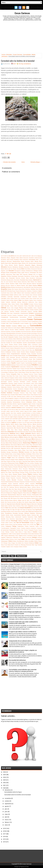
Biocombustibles (38, 287)
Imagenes (11, 398)
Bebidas (35, 286)
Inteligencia (32, 406)
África (41, 261)
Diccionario (39, 337)
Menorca (16, 435)
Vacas (17, 536)
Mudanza (15, 443)
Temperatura (32, 521)
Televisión (26, 521)
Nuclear (3, 454)
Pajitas (17, 460)
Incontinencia (17, 400)
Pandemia (36, 460)
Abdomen (40, 256)
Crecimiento (25, 322)
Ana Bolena (28, 269)
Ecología (4, 346)
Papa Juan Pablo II (17, 461)
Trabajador (8, 526)
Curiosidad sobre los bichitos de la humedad (18, 61)
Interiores (8, 408)
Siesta (38, 508)
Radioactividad (23, 487)
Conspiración (5, 317)
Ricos (2, 498)
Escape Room (32, 359)
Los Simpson (8, 422)
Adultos (23, 261)
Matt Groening (29, 432)
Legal (11, 417)
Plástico (30, 474)
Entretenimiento (33, 357)
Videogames (39, 539)
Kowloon (28, 413)
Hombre (3, 393)
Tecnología (14, 521)
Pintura (17, 472)
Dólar (2, 345)
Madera (3, 424)
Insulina (21, 406)
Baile (29, 282)
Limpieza (27, 419)
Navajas (40, 447)
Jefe (41, 410)
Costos (8, 322)
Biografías (4, 289)
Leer (8, 417)
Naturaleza (34, 446)
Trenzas (26, 530)
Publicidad (27, 485)
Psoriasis (22, 485)
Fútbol (32, 376)
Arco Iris (36, 274)
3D (35, 256)
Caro (41, 299)
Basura (3, 286)
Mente (24, 435)
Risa (18, 498)
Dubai (29, 345)
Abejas (9, 258)
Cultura (20, 326)
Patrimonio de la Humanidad (31, 465)
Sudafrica (25, 517)
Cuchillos (35, 323)
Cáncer (29, 297)
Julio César (13, 413)
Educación (17, 348)
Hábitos (35, 385)
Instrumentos (15, 406)
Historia (17, 391)
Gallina (17, 378)
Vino (23, 543)
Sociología (21, 513)
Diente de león (4, 339)
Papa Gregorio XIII (8, 461)
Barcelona (29, 284)
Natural (29, 447)
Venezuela (29, 537)
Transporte (13, 528)
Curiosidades (27, 55)
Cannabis (4, 298)
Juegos (34, 411)
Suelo (36, 517)
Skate (33, 511)
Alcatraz (11, 265)
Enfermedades (33, 355)
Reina (25, 493)
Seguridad (24, 504)
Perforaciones (8, 469)
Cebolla (40, 302)
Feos (2, 371)
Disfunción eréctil (34, 341)
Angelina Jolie (5, 271)
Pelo (28, 467)
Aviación (11, 282)
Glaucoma (11, 383)
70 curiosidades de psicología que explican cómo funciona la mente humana (25, 603)
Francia (26, 374)
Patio (22, 465)
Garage (38, 378)
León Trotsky (30, 417)
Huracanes (4, 397)
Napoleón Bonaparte (6, 447)
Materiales (11, 432)
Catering (19, 302)
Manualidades (28, 426)
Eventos (3, 367)
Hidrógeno (26, 389)
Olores (6, 456)
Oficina (34, 454)
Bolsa (24, 289)
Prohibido (27, 482)
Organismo (32, 456)
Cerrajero (31, 304)
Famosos (4, 369)
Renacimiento (4, 495)
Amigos (15, 269)
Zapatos (8, 547)
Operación (10, 456)
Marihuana (35, 428)
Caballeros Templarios (32, 291)
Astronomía (4, 280)
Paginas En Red (24, 867)
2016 (18, 256)
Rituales (22, 498)
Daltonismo (10, 328)
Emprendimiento (16, 354)
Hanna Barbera (16, 387)
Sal (25, 500)
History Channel (30, 391)
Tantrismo (8, 521)
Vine (17, 543)
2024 (4, 777)
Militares (3, 439)
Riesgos (6, 498)
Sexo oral (17, 508)
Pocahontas (14, 476)
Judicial (22, 411)
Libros (23, 419)
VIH (2, 543)
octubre (7, 801)
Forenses (3, 374)
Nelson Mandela (31, 448)
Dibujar (21, 337)
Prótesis (27, 484)
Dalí (6, 328)
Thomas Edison (9, 525)
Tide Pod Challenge (17, 525)
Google (15, 383)
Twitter (10, 534)
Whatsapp (23, 545)
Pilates (10, 473)
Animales (9, 55)
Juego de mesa (28, 411)
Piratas (27, 473)
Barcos (34, 284)
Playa (40, 474)
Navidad (3, 448)
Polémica (19, 476)
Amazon (21, 267)
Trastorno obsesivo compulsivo (28, 528)
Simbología (4, 511)
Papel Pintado (39, 461)
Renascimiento (12, 495)
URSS (2, 536)
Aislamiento (39, 263)
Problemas (34, 480)
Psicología (39, 484)
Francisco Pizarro (33, 374)
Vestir (16, 539)
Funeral (24, 376)
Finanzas (31, 371)
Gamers (21, 378)
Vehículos (16, 537)
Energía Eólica (9, 356)
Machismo (39, 422)
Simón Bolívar (18, 511)
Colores (17, 311)
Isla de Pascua (11, 410)
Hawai (22, 387)
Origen (9, 458)
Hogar (40, 391)
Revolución (12, 496)
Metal (3, 437)
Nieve (16, 450)
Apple (18, 274)
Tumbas (12, 532)
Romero (37, 498)
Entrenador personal (15, 357)
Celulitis (17, 304)
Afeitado (36, 261)
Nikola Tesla (26, 450)
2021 (30, 256)
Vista (9, 545)
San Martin (19, 502)
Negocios (24, 448)
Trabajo (14, 526)
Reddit (21, 491)
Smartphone (8, 513)
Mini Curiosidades (11, 439)
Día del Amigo (35, 335)
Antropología (33, 273)
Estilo (22, 365)
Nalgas (40, 445)
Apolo (14, 274)
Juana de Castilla (15, 411)
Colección (6, 312)
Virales (36, 543)
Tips (38, 524)
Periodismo (15, 469)
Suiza (8, 519)
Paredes (17, 463)
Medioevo (34, 434)
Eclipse (40, 345)
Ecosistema (16, 346)
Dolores (6, 345)
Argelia (40, 274)
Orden (23, 456)
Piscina (31, 473)
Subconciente (18, 517)
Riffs (9, 498)
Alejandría (21, 265)
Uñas (41, 534)
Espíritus (35, 363)
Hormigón (40, 393)
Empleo (8, 354)
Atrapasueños (10, 280)
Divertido (8, 343)
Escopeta (17, 361)
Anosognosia (18, 271)
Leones (3, 419)
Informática (10, 404)
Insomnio (3, 406)
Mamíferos (39, 424)
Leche (41, 415)
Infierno (35, 402)
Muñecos (8, 445)
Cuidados (14, 326)
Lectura (3, 417)
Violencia (31, 543)
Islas (17, 409)
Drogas (25, 344)
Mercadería (30, 435)
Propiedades (4, 484)
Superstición (28, 519)
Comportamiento (24, 313)
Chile (15, 306)
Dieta (14, 339)
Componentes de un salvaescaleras (20, 641)
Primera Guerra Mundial (9, 480)
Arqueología (14, 276)
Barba (21, 284)
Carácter (23, 299)
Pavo (39, 465)
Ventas (3, 539)
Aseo (7, 278)
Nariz (13, 447)
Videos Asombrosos (18, 541)
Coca (9, 310)
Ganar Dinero (32, 378)
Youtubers (3, 547)
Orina (13, 458)
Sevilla (40, 506)
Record (3, 491)
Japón (31, 409)
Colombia (12, 312)
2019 (4, 828)
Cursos (3, 328)
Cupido (24, 326)
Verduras (12, 539)
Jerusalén (3, 411)
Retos (7, 496)
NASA (16, 447)
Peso (11, 471)
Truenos (40, 530)
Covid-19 (19, 322)
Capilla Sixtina (14, 299)
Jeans (38, 410)
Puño (5, 487)
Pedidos (6, 467)
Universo (37, 534)
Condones (20, 315)
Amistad (19, 269)
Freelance (3, 376)
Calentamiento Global (7, 295)
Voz (20, 545)
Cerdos (22, 304)
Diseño (19, 341)
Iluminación (39, 396)
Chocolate (31, 306)
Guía (24, 385)
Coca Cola (14, 310)
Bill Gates (31, 287)
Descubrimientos (11, 333)
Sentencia (19, 506)
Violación (26, 543)
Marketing (26, 430)
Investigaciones (30, 408)
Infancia (23, 402)
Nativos (24, 447)
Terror (7, 523)
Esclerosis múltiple (6, 361)
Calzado (27, 295)
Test (15, 523)
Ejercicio (13, 350)
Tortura (3, 526)
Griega (40, 383)
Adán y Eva (39, 260)
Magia (21, 424)
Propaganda (39, 482)
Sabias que (21, 500)
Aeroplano (28, 261)
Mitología (28, 439)
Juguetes (39, 411)
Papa (2, 461)
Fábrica (36, 367)
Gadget (40, 376)
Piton (38, 473)
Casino (31, 300)
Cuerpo (40, 323)
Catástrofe (14, 302)
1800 (9, 256)
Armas (9, 276)
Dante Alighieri (17, 328)
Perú (8, 471)
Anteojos (23, 271)
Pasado (3, 465)
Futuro (36, 376)
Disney (40, 341)
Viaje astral (28, 539)
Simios (13, 511)
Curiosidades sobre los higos (13, 792)
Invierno (36, 408)
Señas (23, 506)
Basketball (39, 284)
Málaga (25, 424)
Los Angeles (25, 421)
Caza (36, 302)
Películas (20, 467)
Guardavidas (8, 385)
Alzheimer (15, 267)
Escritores (30, 361)
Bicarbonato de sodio (21, 287)
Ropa (41, 498)
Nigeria (20, 450)
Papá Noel (25, 461)
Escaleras (25, 359)
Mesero (35, 435)
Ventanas (40, 537)
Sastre (41, 502)
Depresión (3, 332)
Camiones (16, 297)
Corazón (9, 320)
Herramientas (8, 389)
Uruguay (6, 536)
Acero (12, 260)
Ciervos (9, 308)
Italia (27, 409)
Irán (2, 410)
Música (19, 445)
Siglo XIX (5, 510)
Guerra (14, 385)
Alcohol (16, 265)
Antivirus (27, 273)
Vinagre (13, 543)
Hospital (13, 395)
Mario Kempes (19, 430)
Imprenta (37, 398)
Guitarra (28, 385)
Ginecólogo (34, 382)
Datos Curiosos (26, 328)
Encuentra (34, 354)
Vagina (21, 536)
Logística (10, 421)
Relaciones (29, 493)
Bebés (30, 286)
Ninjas (31, 450)
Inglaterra (25, 404)
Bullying (22, 291)
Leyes (19, 419)
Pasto (15, 465)
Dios (35, 339)
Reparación (19, 495)
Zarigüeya (16, 547)
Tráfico (37, 526)
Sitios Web (28, 511)
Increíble (23, 400)
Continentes (4, 320)
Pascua (7, 465)
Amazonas (27, 267)
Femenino (32, 369)
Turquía (40, 532)
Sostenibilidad (17, 515)
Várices (25, 536)
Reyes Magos (39, 497)
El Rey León (32, 350)
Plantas (25, 474)
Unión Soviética (24, 534)
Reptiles (25, 495)
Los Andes (19, 421)
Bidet (27, 287)
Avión (15, 282)
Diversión (3, 343)
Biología (10, 289)
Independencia (29, 400)
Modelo (6, 441)
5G (36, 256)
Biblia (9, 287)
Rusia (11, 500)
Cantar (8, 299)
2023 (4, 780)
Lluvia (41, 419)
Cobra (6, 310)
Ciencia (4, 308)
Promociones (33, 482)
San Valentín (25, 502)
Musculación (14, 445)
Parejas (21, 463)
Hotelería (20, 395)
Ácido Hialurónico (24, 260)
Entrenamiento (25, 357)
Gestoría (10, 382)
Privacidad (27, 480)
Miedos (26, 437)
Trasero (18, 528)
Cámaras (35, 295)
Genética (20, 380)
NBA (12, 448)
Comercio (30, 312)
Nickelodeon (11, 450)
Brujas (14, 291)
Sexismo (3, 508)
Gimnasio (22, 382)
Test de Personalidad (23, 522)
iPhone (40, 408)
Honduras (22, 393)
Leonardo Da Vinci (38, 417)
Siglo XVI (10, 510)
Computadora (38, 313)
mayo (6, 814)
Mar (15, 428)
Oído (41, 454)
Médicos (18, 434)
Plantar (20, 474)
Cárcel (31, 299)
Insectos (34, 404)
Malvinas (30, 424)
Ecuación (21, 346)
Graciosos (20, 383)
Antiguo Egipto (21, 273)
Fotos (19, 374)
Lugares (13, 422)
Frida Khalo (9, 376)
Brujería (18, 291)
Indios (41, 400)
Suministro (12, 519)
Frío (14, 376)
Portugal (8, 478)
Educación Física (25, 348)
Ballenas (40, 282)
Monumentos (39, 441)
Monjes (20, 441)
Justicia (19, 413)
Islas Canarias (22, 410)
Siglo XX (25, 510)
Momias (11, 441)
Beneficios (4, 287)
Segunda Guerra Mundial (14, 504)
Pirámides (22, 473)
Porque (3, 478)
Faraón (14, 369)
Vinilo (20, 543)
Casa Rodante (25, 300)
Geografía (30, 380)
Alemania (39, 265)
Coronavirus (23, 320)
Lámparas (28, 415)
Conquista (32, 315)
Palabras (21, 460)
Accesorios (26, 258)
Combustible (24, 312)
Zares (12, 547)
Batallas (23, 286)
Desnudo (24, 333)
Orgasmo (4, 458)
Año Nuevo (39, 273)
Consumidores (23, 317)
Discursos (15, 341)
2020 (27, 256)
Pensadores (39, 467)
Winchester (29, 545)
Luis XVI (24, 422)
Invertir (24, 408)
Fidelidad (15, 371)
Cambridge (10, 297)
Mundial (40, 443)
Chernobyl (7, 306)
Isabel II (5, 410)
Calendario (39, 293)
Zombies (25, 547)
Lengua (15, 417)
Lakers (23, 415)
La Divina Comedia (36, 413)
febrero (7, 822)
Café (15, 293)
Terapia (3, 523)
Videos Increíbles (29, 541)
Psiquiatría (16, 485)
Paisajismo (8, 460)
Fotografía (14, 374)
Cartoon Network (14, 300)
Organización (39, 456)
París (25, 463)
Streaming (8, 517)
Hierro (36, 389)
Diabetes (16, 337)
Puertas (37, 485)
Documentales (32, 343)
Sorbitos (8, 515)
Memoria (11, 435)
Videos (10, 541)
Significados (39, 510)
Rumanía (7, 500)
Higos (2, 391)
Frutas (17, 376)
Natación (20, 447)
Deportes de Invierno (16, 593)
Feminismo (39, 369)
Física (41, 371)
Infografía (4, 404)
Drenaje (20, 345)
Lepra (11, 419)
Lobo (2, 421)
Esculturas (4, 363)
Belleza (40, 285)
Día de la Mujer (9, 335)
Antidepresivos (29, 271)
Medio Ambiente (26, 433)
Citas (25, 308)
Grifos (2, 385)
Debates (33, 328)
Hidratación (20, 389)
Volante (16, 545)
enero (6, 825)
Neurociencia (4, 450)
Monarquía (16, 441)
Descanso (39, 332)
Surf (32, 519)
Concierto (10, 315)
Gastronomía (8, 380)
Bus (25, 291)
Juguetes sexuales (6, 413)
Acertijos (17, 260)
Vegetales (3, 537)
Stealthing (24, 515)
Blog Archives (21, 556)
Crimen (29, 322)
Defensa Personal (9, 330)
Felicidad (27, 369)
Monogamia (25, 441)
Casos (35, 300)
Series (26, 506)
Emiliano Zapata (16, 352)
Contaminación (38, 317)
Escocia (13, 361)
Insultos (26, 406)
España (13, 363)
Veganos (40, 536)
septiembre (8, 804)
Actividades (32, 260)
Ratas (7, 489)
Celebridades (4, 304)
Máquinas (39, 426)
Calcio (23, 293)
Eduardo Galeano (10, 348)
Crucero (22, 323)
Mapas (34, 426)
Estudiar (29, 365)
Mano (14, 426)
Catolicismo (25, 302)
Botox (37, 289)
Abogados (13, 258)
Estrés (25, 365)
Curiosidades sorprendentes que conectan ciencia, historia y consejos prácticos (23, 670)
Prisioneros (20, 480)
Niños (40, 450)
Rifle (12, 498)
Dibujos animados (31, 337)
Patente (19, 465)
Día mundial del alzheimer (17, 660)
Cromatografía (16, 323)
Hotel (17, 395)
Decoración (39, 328)
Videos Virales (38, 541)
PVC (8, 487)
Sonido (3, 515)
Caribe (34, 299)
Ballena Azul (34, 282)
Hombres (10, 393)
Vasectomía (30, 536)
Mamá (34, 424)
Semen (6, 506)
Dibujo (24, 337)
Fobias (38, 372)
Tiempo (24, 525)
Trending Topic (20, 530)
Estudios (35, 365)
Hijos (6, 391)
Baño (17, 284)
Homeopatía (16, 393)
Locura (5, 421)
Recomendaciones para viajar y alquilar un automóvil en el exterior (23, 651)
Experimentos (15, 367)
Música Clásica (26, 445)
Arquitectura (27, 276)
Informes (15, 404)
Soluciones (39, 513)
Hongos (34, 393)
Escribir (25, 361)
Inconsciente (10, 400)
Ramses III (39, 487)
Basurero (8, 286)
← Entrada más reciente (9, 162)
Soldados (32, 513)
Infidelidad (29, 402)
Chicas (12, 306)
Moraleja (3, 443)
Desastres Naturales (31, 332)
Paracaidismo (4, 463)
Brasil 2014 (4, 291)
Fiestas (20, 371)
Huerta (25, 395)
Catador (3, 302)
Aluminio (10, 267)
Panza (40, 460)
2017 (21, 256)
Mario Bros (10, 430)
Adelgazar (4, 261)
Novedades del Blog (30, 452)
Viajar (23, 539)
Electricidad (39, 350)
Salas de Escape (31, 500)
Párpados (37, 463)
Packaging (39, 458)
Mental (20, 435)
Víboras (33, 539)
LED (6, 417)
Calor (23, 295)
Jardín (35, 410)
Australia (23, 280)
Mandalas (3, 426)
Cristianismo (35, 322)
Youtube (40, 545)
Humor (36, 395)
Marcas (29, 428)
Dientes (10, 339)
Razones (20, 489)
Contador (30, 317)
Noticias (21, 452)
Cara (19, 299)
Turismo (35, 532)
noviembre (8, 798)
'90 (7, 256)
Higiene (40, 389)
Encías (29, 354)
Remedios (40, 493)
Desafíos (18, 332)
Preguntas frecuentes (16, 478)
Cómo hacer (10, 313)
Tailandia (40, 519)
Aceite (8, 260)
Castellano (39, 300)
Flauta (20, 372)
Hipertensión (11, 391)
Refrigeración (9, 493)
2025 (33, 256)
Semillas (10, 506)
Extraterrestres (30, 367)
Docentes (25, 343)
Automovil (36, 280)
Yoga (36, 545)
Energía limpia (17, 356)
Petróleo (15, 471)
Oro (16, 458)
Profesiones (16, 482)
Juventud (24, 413)
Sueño (40, 517)
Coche (18, 310)
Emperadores (39, 352)
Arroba (33, 276)
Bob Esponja (15, 289)
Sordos (12, 515)
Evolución (8, 367)
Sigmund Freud (31, 510)
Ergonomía (15, 359)
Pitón (41, 473)
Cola (2, 312)
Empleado (3, 354)
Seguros (29, 504)
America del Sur (8, 269)
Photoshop (20, 471)
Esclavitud (39, 359)
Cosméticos (4, 322)
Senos (14, 506)
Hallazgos (4, 387)
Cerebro (26, 304)
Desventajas (34, 333)
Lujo (28, 422)
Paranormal (11, 463)
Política (29, 476)
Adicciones (9, 261)
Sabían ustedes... (8, 716)
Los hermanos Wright (34, 421)
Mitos (33, 439)
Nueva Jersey (13, 454)
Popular (5, 556)
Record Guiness (9, 491)
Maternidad (17, 432)
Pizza (2, 474)
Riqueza (15, 498)
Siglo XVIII (20, 510)
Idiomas (19, 396)
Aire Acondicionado (31, 263)
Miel (29, 437)
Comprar (31, 313)
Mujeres (34, 443)
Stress (13, 517)
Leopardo (7, 419)
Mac (36, 422)
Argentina (4, 276)
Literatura (33, 419)
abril (6, 817)
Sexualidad (27, 508)
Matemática (4, 432)
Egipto (9, 350)
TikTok (31, 525)
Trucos (36, 530)
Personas (4, 471)
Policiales (24, 476)
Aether (32, 261)
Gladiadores (4, 383)
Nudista (7, 454)
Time (35, 525)
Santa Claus (36, 502)
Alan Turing (4, 265)
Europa (40, 365)
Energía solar (25, 356)
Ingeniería (20, 404)
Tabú (35, 519)
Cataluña (8, 302)
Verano (7, 539)
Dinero (28, 339)
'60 (2, 256)
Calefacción (34, 293)
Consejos (39, 315)
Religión (35, 493)
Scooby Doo (4, 504)
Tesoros (11, 523)
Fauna (18, 369)
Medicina (13, 433)
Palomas (31, 460)
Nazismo (8, 448)
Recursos (16, 491)
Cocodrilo (36, 310)
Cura (28, 326)
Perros (20, 469)
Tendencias (39, 521)
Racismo (17, 487)
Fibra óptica (10, 371)
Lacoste (19, 415)
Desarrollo (23, 332)
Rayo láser (12, 489)
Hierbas (32, 389)
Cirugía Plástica (19, 308)
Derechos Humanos (11, 332)
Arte (41, 276)
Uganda (18, 534)
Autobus (31, 280)
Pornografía (39, 476)
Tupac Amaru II (19, 532)
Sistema (23, 511)
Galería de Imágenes (9, 378)
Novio (37, 452)
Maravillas (24, 428)
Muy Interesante (34, 445)
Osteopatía (33, 458)
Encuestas (39, 354)
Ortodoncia (21, 458)
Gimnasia (16, 382)
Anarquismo (34, 269)
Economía (10, 346)
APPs (21, 274)
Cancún (40, 297)
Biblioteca (13, 287)
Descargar (4, 333)
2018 (24, 256)
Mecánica (39, 432)
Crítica (11, 323)
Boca (20, 289)
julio (6, 809)
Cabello (40, 291)
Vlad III (12, 545)
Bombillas (28, 289)
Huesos (28, 395)
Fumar (21, 376)
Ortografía (28, 458)
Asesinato (12, 278)
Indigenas (36, 400)
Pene (35, 467)
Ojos (2, 456)
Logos (14, 421)
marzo (7, 820)
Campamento (23, 297)
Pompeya (34, 476)
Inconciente (4, 400)
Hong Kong (29, 393)
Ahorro (24, 263)
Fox (22, 374)
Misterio (18, 439)
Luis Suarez (19, 422)
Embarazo (8, 352)
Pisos (35, 472)
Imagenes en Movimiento (20, 398)
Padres (3, 460)
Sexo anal (11, 508)
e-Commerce (35, 345)
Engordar (40, 356)
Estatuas (13, 365)
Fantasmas (9, 369)
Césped (40, 304)
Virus (2, 545)
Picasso (30, 471)
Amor (23, 269)
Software (27, 513)
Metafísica (39, 435)
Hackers (40, 385)
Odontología (29, 454)
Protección (22, 484)
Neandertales (17, 448)
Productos (11, 482)
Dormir (11, 344)
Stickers (3, 517)
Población (8, 476)
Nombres (3, 452)
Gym (32, 385)
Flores (23, 372)
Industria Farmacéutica (14, 402)
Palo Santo (26, 460)
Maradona (19, 428)
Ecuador (26, 346)
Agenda (3, 263)
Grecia (36, 383)
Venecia (24, 537)
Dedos (2, 330)
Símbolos (9, 511)
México (21, 437)
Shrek (35, 508)
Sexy (32, 508)
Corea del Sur (15, 320)
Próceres (40, 480)
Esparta (23, 363)
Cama (31, 295)
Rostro (2, 500)
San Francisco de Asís (11, 502)
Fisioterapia (11, 372)
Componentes (17, 313)
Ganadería (25, 378)
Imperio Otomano (30, 398)
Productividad (4, 482)
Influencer (40, 402)
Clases (35, 308)
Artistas (3, 278)
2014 (12, 256)
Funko (28, 376)
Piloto (13, 473)
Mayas (35, 432)
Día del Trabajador (9, 337)
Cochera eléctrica (25, 310)
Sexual (22, 508)
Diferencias (19, 339)
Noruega (9, 452)
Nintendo (36, 450)
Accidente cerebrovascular (36, 258)
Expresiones (23, 367)
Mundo (3, 445)
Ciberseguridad (38, 306)
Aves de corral (5, 282)
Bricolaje (10, 291)
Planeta (15, 474)
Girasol (40, 382)
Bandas (7, 284)
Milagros (40, 437)
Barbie (24, 284)
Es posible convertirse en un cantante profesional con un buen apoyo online (25, 584)
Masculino (39, 430)
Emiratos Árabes (25, 352)
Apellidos (3, 274)
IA (7, 397)
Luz (33, 422)
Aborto (21, 258)
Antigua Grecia (38, 271)
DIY (12, 343)
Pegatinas (11, 467)
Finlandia (36, 371)
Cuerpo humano (6, 326)
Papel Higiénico (31, 461)
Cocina (32, 310)
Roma (33, 498)
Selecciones (34, 504)
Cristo (40, 322)
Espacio (9, 363)
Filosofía (27, 371)
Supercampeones (20, 519)
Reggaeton (20, 493)
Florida (27, 372)
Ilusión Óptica (4, 398)
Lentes (24, 417)
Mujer (29, 443)
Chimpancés (20, 306)
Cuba (30, 323)
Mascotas (33, 430)
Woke (33, 545)
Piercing (37, 471)
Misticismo (23, 439)
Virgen (40, 543)
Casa (20, 300)
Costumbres (14, 322)
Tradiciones (20, 526)
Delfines (17, 330)
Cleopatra (40, 308)
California (16, 295)
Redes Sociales (28, 491)
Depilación (28, 330)
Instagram (9, 406)
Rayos (16, 489)
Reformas (40, 491)
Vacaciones (11, 536)
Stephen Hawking (31, 515)
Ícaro (12, 397)
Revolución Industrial (20, 497)
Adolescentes (16, 261)
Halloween (10, 387)
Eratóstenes (9, 359)
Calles (20, 295)
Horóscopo (4, 395)
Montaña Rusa (32, 441)
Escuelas (40, 361)
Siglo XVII (15, 510)
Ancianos (40, 269)
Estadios (40, 363)
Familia (40, 367)
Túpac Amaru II (28, 532)
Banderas (12, 284)
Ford (41, 372)
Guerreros (19, 385)
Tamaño (3, 521)
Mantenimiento (20, 426)
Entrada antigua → (36, 162)
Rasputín (3, 489)
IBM (9, 397)
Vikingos (5, 543)
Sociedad (15, 513)
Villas (9, 543)
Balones (3, 284)
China (26, 306)
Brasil (40, 289)
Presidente (39, 478)
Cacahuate (4, 293)
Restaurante (35, 495)
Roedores (29, 498)
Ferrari (5, 371)
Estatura (18, 365)
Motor (7, 443)
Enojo (8, 357)
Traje (41, 526)
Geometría (36, 380)
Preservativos (33, 478)
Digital (24, 339)
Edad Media (39, 346)
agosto (7, 806)
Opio (20, 456)
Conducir (26, 315)
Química (12, 487)
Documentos (39, 343)
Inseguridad (39, 404)
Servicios (36, 506)
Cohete (40, 310)
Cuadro (26, 323)
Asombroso (32, 278)
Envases (40, 357)
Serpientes (31, 506)
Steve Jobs (39, 515)
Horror (9, 395)
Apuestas (25, 274)
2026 (4, 772)
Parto (41, 463)
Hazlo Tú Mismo (29, 387)
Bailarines (24, 282)
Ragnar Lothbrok (32, 487)
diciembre (8, 790)
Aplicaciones (9, 274)
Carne (38, 299)
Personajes (32, 469)
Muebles (20, 443)
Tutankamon (5, 534)
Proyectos (32, 484)
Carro (8, 300)
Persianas (25, 469)
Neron (37, 448)
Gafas (2, 378)
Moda (3, 441)
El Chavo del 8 (24, 350)
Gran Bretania (27, 383)
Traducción (32, 526)
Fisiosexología (4, 372)
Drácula (16, 345)
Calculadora (28, 293)
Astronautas (39, 278)
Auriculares (17, 280)
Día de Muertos (27, 335)
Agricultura (15, 263)
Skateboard (37, 511)
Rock (25, 498)
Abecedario (4, 258)
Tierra (28, 525)
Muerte (25, 443)
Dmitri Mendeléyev (18, 343)
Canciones (35, 297)
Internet (14, 407)
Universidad (31, 534)
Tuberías (7, 532)
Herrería (15, 389)
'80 (5, 256)
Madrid (12, 424)
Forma (8, 374)
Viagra (19, 539)
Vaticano (35, 536)
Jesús (8, 411)
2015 (15, 256)
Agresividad (8, 263)
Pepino (3, 469)
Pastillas (11, 465)
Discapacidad (9, 341)
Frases (40, 374)
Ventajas (34, 537)
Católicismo (31, 302)
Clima (3, 310)
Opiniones (16, 456)
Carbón (27, 299)
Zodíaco (21, 547)
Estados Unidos (6, 365)
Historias (23, 391)
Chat (2, 306)
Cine (12, 308)
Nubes (40, 452)
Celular (13, 304)
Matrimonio (23, 432)
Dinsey (32, 339)
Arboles (31, 274)
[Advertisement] (21, 37)
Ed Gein (30, 346)
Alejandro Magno (30, 265)
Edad (34, 346)
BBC (27, 286)
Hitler (36, 391)
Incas (41, 398)
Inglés (30, 404)
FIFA (23, 371)
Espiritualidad (29, 363)
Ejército (18, 350)
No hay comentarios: (25, 64)
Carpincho (3, 300)
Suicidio (3, 519)
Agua (20, 263)
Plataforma (36, 474)
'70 (3, 256)
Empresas (24, 354)
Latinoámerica (35, 415)
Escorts (21, 361)
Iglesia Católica (26, 397)
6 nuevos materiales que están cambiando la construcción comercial (23, 623)
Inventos (19, 407)
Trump (3, 532)
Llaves (37, 419)
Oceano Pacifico (21, 454)
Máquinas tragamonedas (7, 428)
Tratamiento (12, 530)
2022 (4, 783)
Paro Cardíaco (31, 463)
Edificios (3, 348)
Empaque (32, 352)
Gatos (14, 380)
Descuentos (19, 333)
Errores (20, 359)
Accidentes (4, 260)
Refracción (3, 493)
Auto (27, 280)
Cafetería (19, 293)
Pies (7, 473)
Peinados (16, 467)
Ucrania (14, 534)
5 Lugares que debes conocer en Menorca (22, 632)
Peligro (25, 467)
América (32, 267)
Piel (33, 471)
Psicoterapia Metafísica (7, 485)
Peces (2, 467)
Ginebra (28, 382)
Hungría (40, 395)
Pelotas (31, 467)
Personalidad (39, 469)
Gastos (3, 380)
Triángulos (31, 530)
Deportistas (39, 330)
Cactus (12, 293)
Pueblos (32, 485)
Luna (31, 422)
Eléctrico (3, 352)
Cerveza (36, 304)
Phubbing (26, 471)
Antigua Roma (5, 273)
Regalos (15, 493)
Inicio (23, 162)
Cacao (8, 293)
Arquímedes (21, 276)
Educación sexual (34, 348)
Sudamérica (31, 517)
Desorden (29, 333)
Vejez (20, 537)
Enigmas (3, 357)
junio (6, 812)
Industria (3, 402)
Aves (41, 280)
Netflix (40, 448)
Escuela (35, 361)
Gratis (33, 383)
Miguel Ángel (34, 437)
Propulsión (15, 484)
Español (18, 363)
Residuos (29, 495)
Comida (35, 311)
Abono (18, 258)
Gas (41, 378)
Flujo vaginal (33, 372)
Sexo (7, 508)
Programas (22, 482)
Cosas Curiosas (22, 13)
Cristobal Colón (5, 323)
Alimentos (4, 267)
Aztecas (20, 282)
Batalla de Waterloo (16, 286)
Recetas (24, 489)
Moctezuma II (39, 439)
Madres (8, 424)
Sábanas (15, 500)
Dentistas (22, 330)
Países (13, 460)
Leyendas (15, 419)
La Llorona (14, 415)
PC (41, 465)
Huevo (32, 395)
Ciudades (30, 308)
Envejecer (3, 359)
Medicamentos (5, 433)
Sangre (31, 502)
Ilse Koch (33, 397)
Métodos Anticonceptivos (12, 437)
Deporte (33, 330)
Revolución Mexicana (30, 497)
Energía (3, 355)
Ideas (15, 397)
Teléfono (20, 521)
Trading (26, 526)
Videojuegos (4, 541)
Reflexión (35, 491)
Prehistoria (25, 478)
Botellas (33, 289)
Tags (12, 556)
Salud (38, 500)
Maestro (17, 424)
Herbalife (36, 387)
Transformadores (5, 528)
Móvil (11, 443)
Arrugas (37, 276)
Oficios (38, 454)
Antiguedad (13, 273)
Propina (10, 484)
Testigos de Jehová (35, 523)
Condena (14, 315)
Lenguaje (20, 417)
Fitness (16, 372)
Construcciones (14, 317)
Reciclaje (29, 489)
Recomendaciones (37, 489)
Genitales (25, 380)
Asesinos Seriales (20, 278)
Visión (6, 545)
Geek (17, 380)
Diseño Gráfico (25, 341)
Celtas (9, 304)
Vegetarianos (9, 537)
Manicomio (9, 426)
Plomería (3, 476)
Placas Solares (8, 474)
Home (3, 55)
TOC (41, 525)
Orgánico (27, 456)
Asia (27, 278)
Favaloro (22, 369)
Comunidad (4, 315)
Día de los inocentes (18, 335)
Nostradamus (15, 452)
